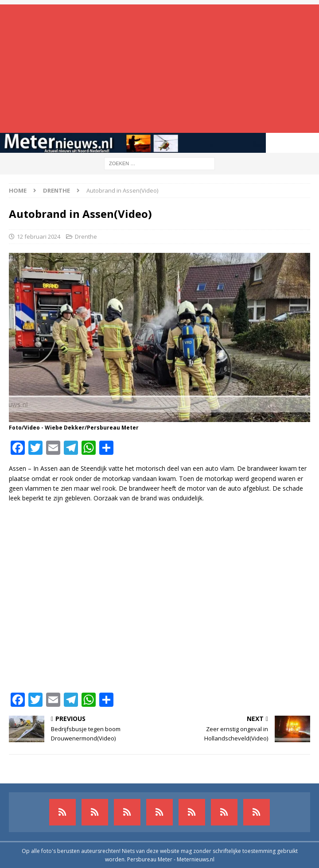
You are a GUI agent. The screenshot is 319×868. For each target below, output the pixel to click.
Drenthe (86, 236)
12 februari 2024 (39, 236)
